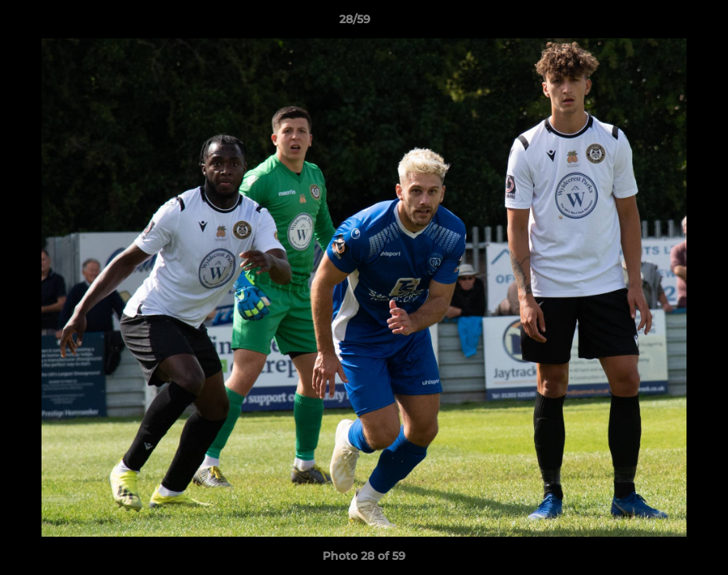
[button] (661, 23)
